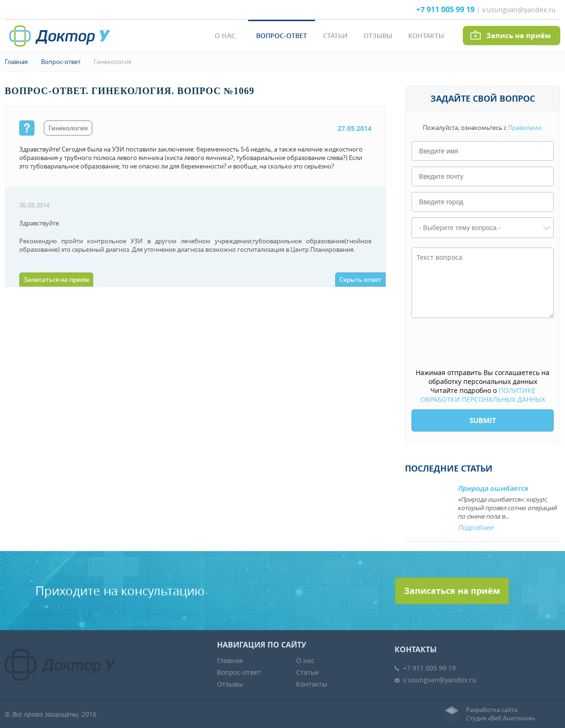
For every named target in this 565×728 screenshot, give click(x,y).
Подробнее (476, 527)
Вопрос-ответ (282, 36)
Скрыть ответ (360, 280)
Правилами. (525, 128)
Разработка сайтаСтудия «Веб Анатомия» (500, 714)
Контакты (426, 36)
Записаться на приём (56, 280)
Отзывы (378, 36)
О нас (225, 36)
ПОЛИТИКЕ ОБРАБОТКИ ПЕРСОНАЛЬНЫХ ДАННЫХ (483, 395)
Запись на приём (519, 36)
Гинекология (113, 62)
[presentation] (483, 344)
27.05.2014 (355, 128)
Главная (16, 62)
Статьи (335, 36)
